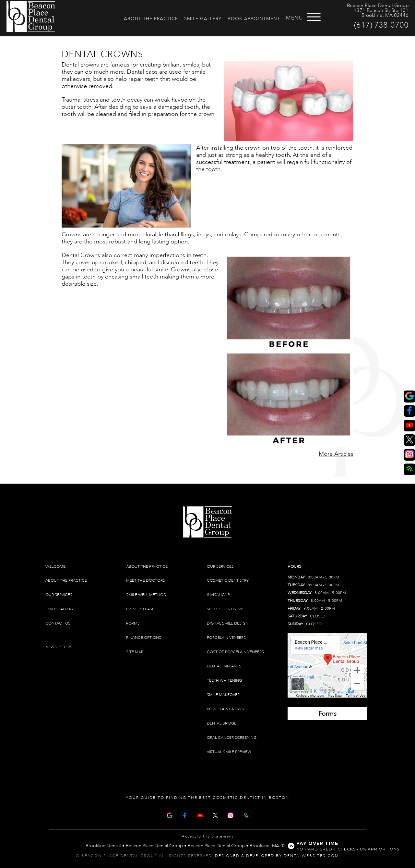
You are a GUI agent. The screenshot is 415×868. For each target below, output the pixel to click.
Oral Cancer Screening (232, 738)
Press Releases (141, 609)
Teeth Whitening (224, 681)
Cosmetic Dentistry (228, 581)
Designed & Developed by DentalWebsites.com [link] (277, 856)
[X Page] (215, 815)
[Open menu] (314, 17)
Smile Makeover (223, 695)
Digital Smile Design (228, 623)
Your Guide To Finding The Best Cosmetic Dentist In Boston (207, 798)
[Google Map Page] (170, 815)
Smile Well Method (146, 595)
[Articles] (246, 815)
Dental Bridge (222, 723)
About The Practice (151, 19)
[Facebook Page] (185, 815)
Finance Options (144, 638)
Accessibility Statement (208, 837)
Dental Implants (224, 666)
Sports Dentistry (225, 609)
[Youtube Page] (200, 815)
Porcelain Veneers (226, 638)
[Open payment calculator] (345, 846)
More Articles (336, 454)
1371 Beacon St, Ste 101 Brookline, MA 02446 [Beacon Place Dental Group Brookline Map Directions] (381, 13)
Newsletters (59, 647)
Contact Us (58, 623)
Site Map (135, 652)
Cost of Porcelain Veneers (235, 652)
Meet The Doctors (146, 581)
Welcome (55, 567)
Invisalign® (218, 595)
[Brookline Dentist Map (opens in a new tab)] (327, 665)
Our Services (59, 595)
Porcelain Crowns (227, 709)
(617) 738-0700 (381, 25)
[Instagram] (231, 815)
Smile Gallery (203, 19)
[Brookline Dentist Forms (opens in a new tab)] (327, 714)
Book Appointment (254, 19)
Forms (133, 623)
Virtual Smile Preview (229, 752)
